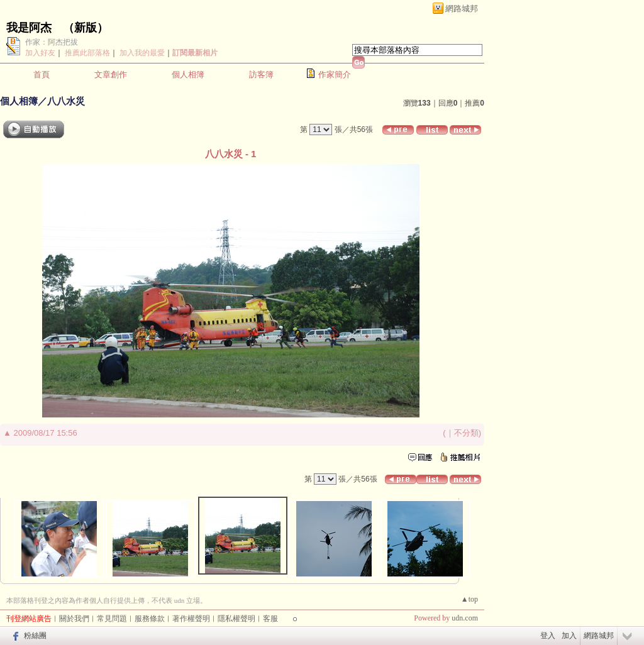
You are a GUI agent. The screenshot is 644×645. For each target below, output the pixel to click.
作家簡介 (335, 74)
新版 (86, 28)
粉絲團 (35, 636)
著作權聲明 (191, 619)
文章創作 (111, 74)
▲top (469, 599)
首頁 (42, 74)
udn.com (465, 618)
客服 (270, 619)
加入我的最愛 (142, 53)
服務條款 (150, 619)
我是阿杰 (29, 28)
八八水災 (66, 101)
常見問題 (112, 619)
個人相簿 (188, 74)
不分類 (466, 433)
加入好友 (40, 53)
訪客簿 (261, 74)
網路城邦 (462, 8)
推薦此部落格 (87, 53)
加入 (569, 636)
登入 (548, 636)
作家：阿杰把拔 (52, 42)
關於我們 (74, 619)
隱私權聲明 (236, 619)
